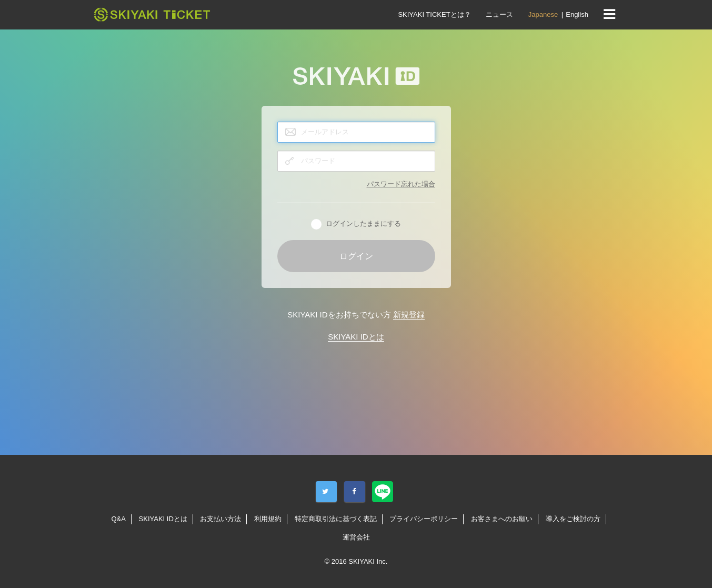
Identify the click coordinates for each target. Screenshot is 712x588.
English (577, 14)
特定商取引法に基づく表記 (336, 519)
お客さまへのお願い (502, 519)
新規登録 (409, 315)
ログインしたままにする (356, 224)
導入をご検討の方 (573, 519)
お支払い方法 (220, 519)
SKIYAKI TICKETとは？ (434, 14)
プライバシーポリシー (424, 519)
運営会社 (356, 537)
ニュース (499, 14)
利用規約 (268, 519)
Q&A (118, 519)
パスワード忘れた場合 (401, 184)
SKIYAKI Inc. (368, 561)
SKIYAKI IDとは (356, 337)
